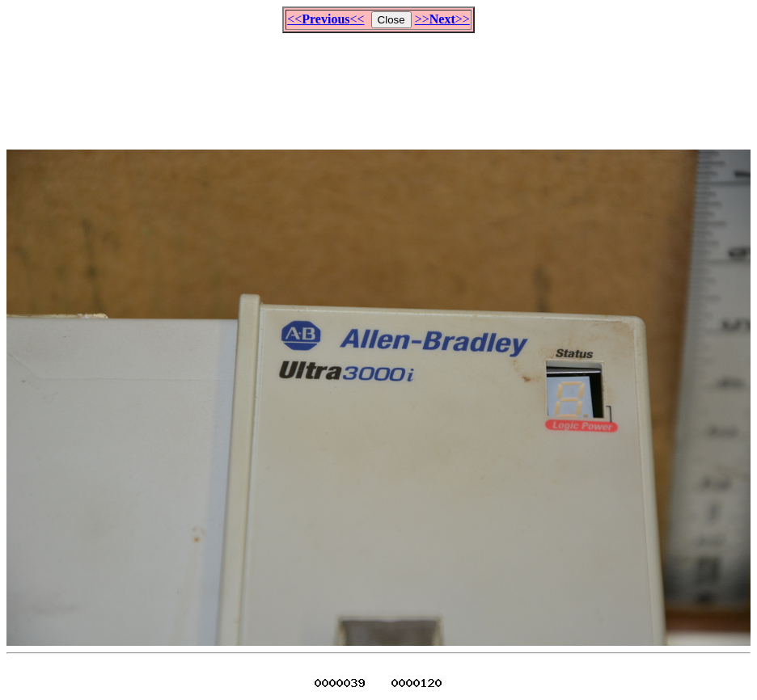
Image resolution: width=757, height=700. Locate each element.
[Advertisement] (378, 84)
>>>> (442, 19)
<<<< (326, 19)
